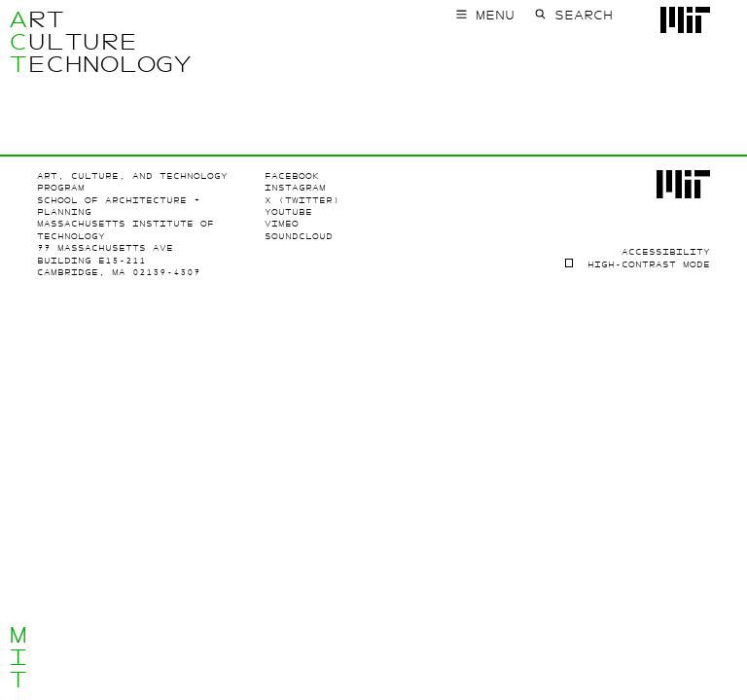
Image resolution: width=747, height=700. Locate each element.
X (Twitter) (302, 200)
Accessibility (666, 252)
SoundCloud (299, 236)
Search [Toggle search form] (584, 15)
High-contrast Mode (649, 264)
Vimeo (282, 224)
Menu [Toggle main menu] (495, 15)
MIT (18, 657)
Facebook (292, 176)
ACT (18, 42)
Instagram (295, 188)
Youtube (288, 212)
